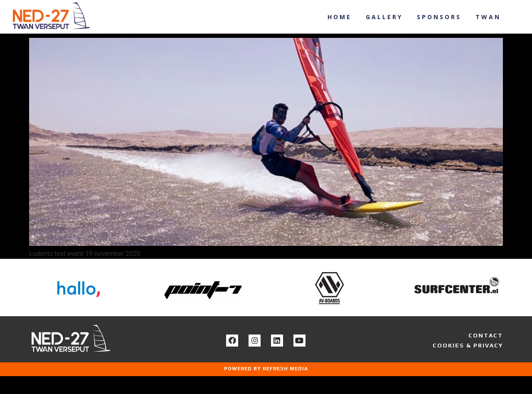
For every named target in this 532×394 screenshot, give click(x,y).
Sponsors (439, 17)
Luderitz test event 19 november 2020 (115, 43)
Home (340, 17)
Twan (488, 17)
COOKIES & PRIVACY (468, 363)
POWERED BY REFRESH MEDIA (266, 387)
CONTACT (486, 353)
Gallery (384, 17)
